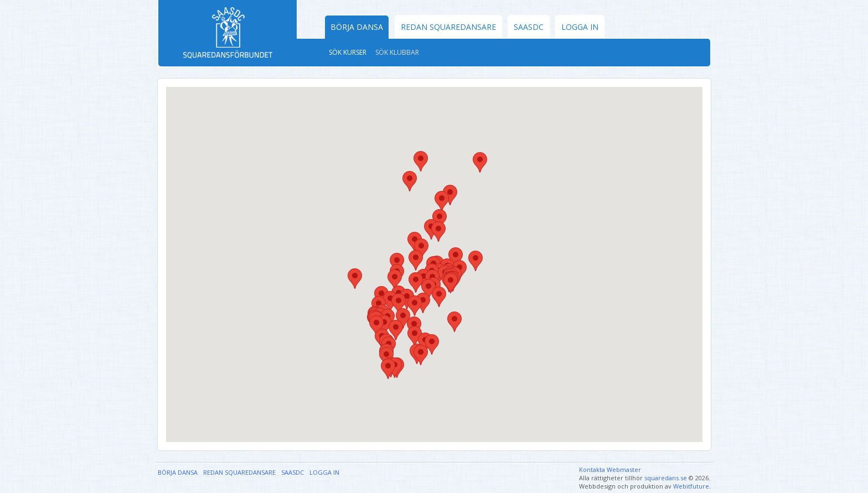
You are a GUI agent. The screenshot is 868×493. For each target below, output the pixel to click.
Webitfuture (691, 486)
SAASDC (529, 27)
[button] (388, 369)
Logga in (580, 27)
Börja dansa (357, 27)
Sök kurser (348, 52)
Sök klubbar (397, 52)
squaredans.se (666, 478)
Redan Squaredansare (448, 27)
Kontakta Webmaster (610, 469)
